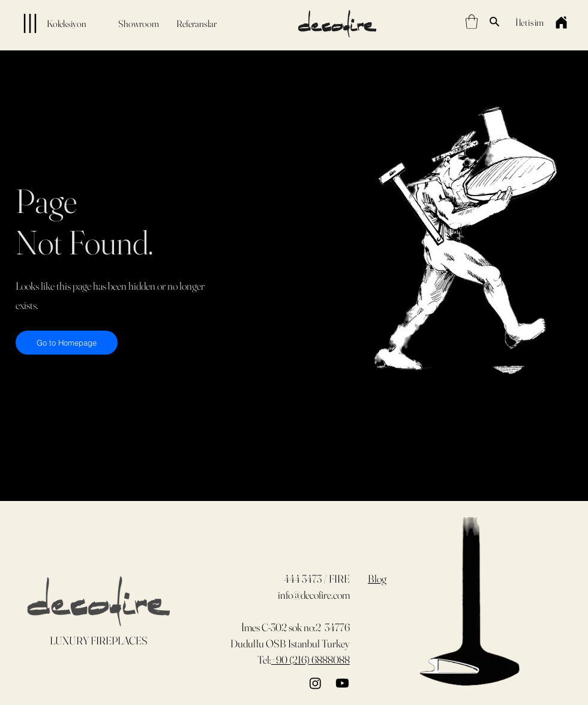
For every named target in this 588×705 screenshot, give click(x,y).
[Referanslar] (196, 23)
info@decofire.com (314, 595)
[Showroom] (139, 23)
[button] (472, 22)
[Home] (561, 22)
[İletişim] (530, 22)
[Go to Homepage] (67, 343)
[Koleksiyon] (48, 23)
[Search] (494, 22)
